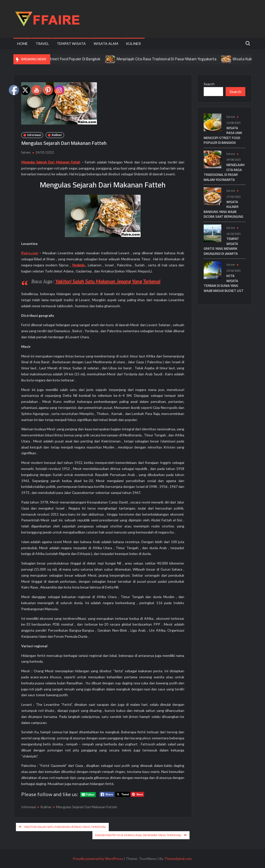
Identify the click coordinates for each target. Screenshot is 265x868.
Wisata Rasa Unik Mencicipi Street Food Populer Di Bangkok (58, 59)
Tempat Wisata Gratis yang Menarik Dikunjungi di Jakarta (221, 246)
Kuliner (133, 44)
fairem (26, 152)
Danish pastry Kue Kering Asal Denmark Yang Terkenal (138, 835)
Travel (42, 44)
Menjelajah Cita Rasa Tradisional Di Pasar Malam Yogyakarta (173, 59)
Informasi (34, 135)
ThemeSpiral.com (178, 859)
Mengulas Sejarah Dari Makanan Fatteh (87, 807)
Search (209, 84)
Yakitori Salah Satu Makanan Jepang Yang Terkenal (108, 281)
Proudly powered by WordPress (98, 859)
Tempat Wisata (71, 44)
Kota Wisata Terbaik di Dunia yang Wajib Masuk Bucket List (224, 283)
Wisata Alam (106, 44)
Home (22, 44)
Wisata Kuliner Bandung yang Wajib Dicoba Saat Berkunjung (223, 209)
